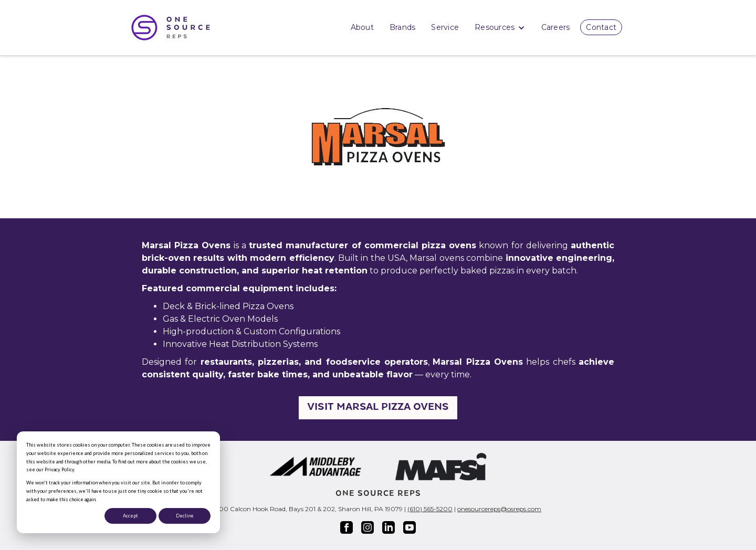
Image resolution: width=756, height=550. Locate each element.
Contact (601, 27)
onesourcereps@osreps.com (499, 509)
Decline (185, 516)
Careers (556, 27)
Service (445, 27)
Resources (500, 28)
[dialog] (118, 482)
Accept (130, 516)
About (362, 27)
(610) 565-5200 (430, 509)
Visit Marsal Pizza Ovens (378, 408)
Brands (403, 27)
